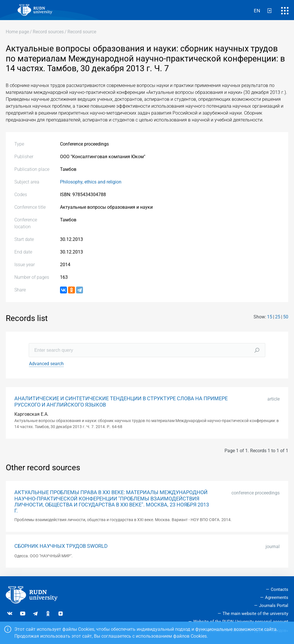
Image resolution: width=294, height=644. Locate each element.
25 (278, 317)
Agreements (277, 597)
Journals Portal (274, 606)
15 (270, 317)
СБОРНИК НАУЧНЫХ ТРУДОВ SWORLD (61, 546)
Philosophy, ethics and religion (91, 182)
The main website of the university (255, 614)
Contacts (280, 589)
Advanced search (46, 364)
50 (286, 317)
